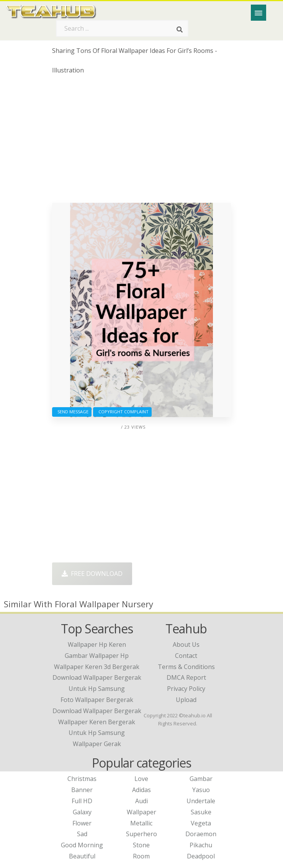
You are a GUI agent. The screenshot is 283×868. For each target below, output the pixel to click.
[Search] (180, 30)
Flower (82, 823)
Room (141, 856)
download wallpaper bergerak (97, 711)
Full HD (82, 801)
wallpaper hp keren (97, 644)
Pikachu (201, 845)
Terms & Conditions (186, 667)
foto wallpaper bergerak (97, 700)
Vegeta (201, 823)
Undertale (201, 801)
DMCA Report (186, 677)
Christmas (82, 779)
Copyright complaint (122, 412)
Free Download (92, 574)
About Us (186, 644)
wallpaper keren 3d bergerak (97, 667)
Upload (186, 700)
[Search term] (122, 28)
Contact (186, 656)
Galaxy (82, 812)
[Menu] (258, 13)
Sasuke (201, 812)
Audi (141, 801)
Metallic (141, 823)
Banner (82, 790)
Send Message (72, 412)
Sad (82, 834)
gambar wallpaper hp (97, 656)
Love (141, 779)
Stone (141, 845)
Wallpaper (141, 812)
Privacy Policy (186, 689)
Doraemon (201, 834)
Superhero (141, 834)
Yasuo (201, 790)
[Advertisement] (141, 141)
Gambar (201, 779)
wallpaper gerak (97, 744)
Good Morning (82, 845)
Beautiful (82, 856)
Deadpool (201, 856)
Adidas (141, 790)
